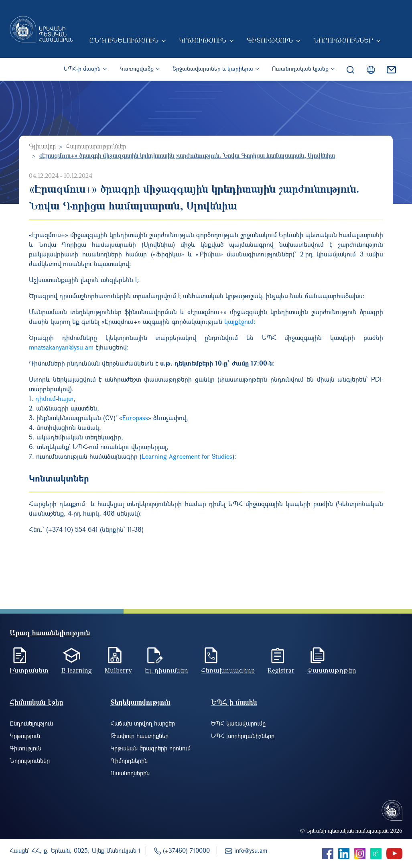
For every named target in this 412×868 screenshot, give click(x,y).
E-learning (77, 670)
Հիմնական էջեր (37, 702)
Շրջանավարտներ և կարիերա (213, 68)
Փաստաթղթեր (332, 670)
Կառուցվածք (137, 68)
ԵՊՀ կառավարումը (238, 723)
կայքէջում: (240, 321)
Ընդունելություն (124, 40)
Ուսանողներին (130, 773)
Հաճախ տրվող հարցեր (143, 723)
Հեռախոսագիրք (228, 670)
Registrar (281, 670)
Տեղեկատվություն (140, 702)
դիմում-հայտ (54, 398)
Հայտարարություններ (96, 146)
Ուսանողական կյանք (300, 68)
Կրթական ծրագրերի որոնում (150, 748)
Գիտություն (270, 40)
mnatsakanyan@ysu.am (61, 347)
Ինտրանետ (29, 670)
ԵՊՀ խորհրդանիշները (243, 736)
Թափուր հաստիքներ (139, 736)
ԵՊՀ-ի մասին (82, 68)
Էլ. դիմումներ (166, 670)
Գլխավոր (42, 146)
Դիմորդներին (129, 760)
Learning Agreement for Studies (187, 456)
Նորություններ (343, 40)
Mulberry (118, 670)
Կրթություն (203, 40)
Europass (135, 418)
